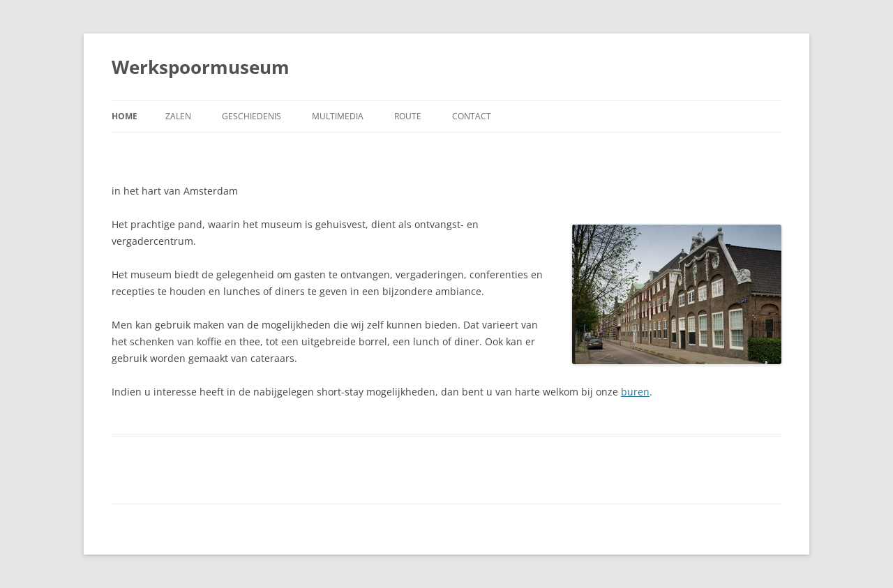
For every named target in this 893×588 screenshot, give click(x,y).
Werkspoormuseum (201, 67)
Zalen (178, 116)
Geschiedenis (252, 116)
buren (635, 392)
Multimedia (338, 116)
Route (408, 116)
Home (125, 116)
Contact (472, 116)
